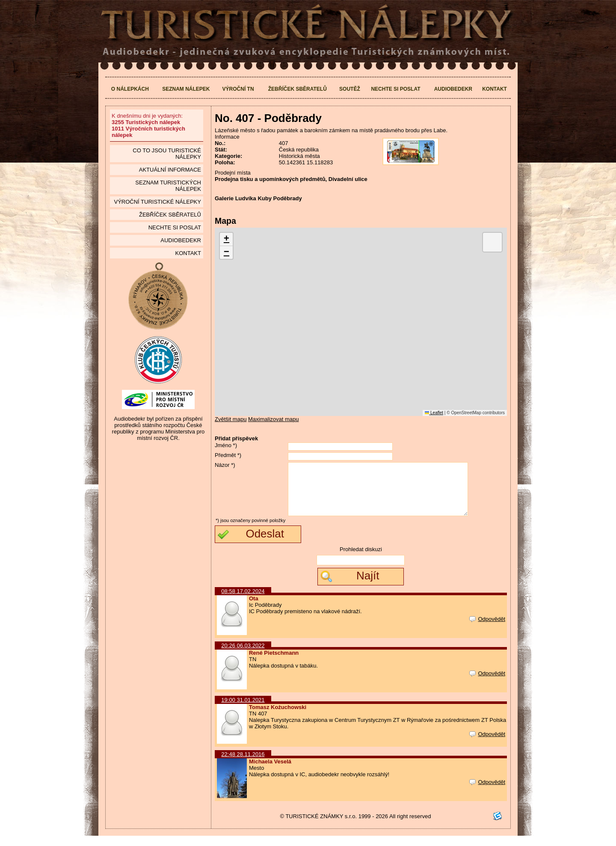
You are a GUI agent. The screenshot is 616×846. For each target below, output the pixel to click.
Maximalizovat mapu (274, 419)
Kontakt (495, 89)
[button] (226, 239)
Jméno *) (226, 445)
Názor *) (225, 465)
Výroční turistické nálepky (157, 202)
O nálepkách (130, 89)
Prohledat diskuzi (361, 560)
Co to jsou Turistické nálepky (167, 154)
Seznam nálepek (186, 89)
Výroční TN (238, 89)
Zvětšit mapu (231, 419)
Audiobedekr (453, 89)
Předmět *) (228, 455)
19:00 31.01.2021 (243, 710)
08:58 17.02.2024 (243, 601)
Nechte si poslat (395, 89)
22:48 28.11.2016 (243, 764)
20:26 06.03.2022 (243, 656)
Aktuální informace (170, 170)
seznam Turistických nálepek (168, 186)
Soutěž (350, 89)
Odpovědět (487, 629)
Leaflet (434, 413)
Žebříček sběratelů (298, 89)
